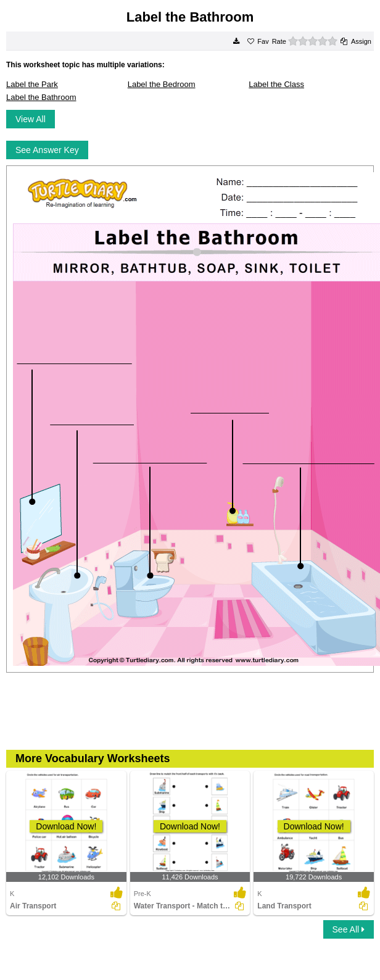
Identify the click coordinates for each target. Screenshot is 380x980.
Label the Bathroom (41, 97)
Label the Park (32, 84)
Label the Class (276, 84)
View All (31, 119)
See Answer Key (47, 150)
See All (349, 929)
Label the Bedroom (162, 84)
